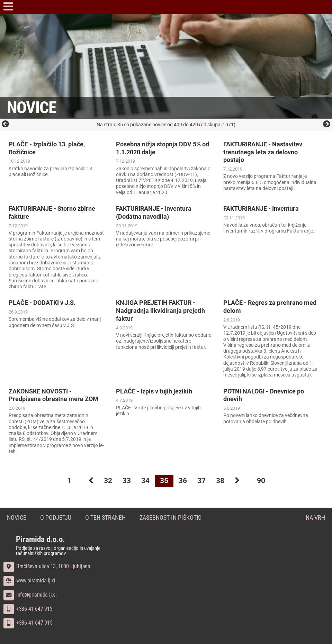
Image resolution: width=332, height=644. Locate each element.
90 (261, 481)
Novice (17, 518)
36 (183, 481)
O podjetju (56, 518)
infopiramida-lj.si (30, 595)
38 (220, 481)
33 (127, 481)
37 (201, 481)
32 (108, 481)
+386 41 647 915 (28, 623)
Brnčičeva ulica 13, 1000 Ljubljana (47, 566)
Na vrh (315, 518)
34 (145, 481)
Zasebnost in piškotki (171, 518)
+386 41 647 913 (28, 609)
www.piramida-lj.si (29, 580)
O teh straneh (105, 518)
